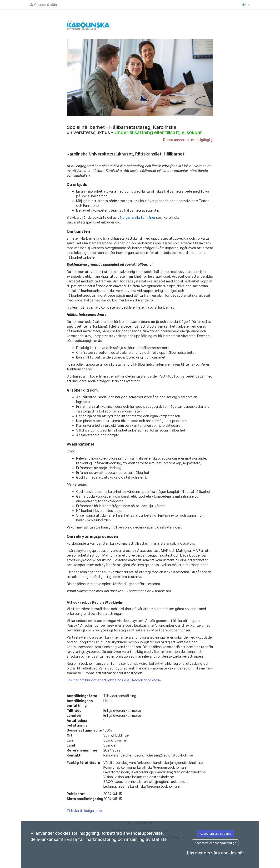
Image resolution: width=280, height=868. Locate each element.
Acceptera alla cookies (215, 834)
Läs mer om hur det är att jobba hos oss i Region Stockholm (114, 680)
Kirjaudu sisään (44, 5)
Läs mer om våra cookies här (215, 853)
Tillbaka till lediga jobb (84, 811)
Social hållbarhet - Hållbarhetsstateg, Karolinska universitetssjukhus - (134, 130)
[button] (246, 5)
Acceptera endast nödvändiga (215, 843)
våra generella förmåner (136, 217)
